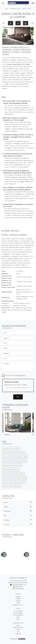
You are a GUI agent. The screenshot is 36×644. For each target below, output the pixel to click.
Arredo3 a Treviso (18, 605)
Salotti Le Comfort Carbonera (12, 486)
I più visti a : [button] (7, 524)
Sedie (18, 619)
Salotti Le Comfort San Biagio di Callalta (15, 478)
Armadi (18, 630)
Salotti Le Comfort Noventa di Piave (13, 474)
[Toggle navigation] (33, 3)
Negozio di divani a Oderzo (11, 448)
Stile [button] (5, 516)
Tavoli (18, 617)
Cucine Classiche (18, 615)
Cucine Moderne (18, 613)
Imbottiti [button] (6, 507)
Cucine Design (18, 611)
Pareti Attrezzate (18, 627)
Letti (18, 632)
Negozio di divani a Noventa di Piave (14, 453)
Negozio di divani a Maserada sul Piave (15, 461)
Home (7, 9)
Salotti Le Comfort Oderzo (11, 469)
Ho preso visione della (15, 375)
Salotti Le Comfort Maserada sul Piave (14, 482)
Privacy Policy (22, 375)
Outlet (18, 603)
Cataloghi (18, 597)
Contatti (18, 601)
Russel (29, 9)
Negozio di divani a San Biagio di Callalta (15, 457)
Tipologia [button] (6, 520)
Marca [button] (6, 502)
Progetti (18, 599)
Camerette (18, 634)
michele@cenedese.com (19, 585)
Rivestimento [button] (7, 511)
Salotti (24, 9)
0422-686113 (19, 587)
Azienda (18, 594)
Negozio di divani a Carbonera (12, 465)
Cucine (18, 608)
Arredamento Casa (15, 9)
